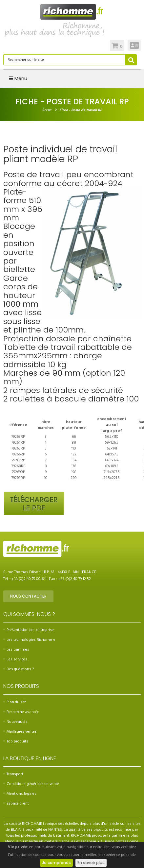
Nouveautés (15, 722)
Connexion (134, 45)
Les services (15, 659)
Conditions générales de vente (31, 784)
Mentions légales (20, 794)
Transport (13, 774)
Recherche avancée (21, 712)
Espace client (16, 804)
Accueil (48, 110)
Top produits (16, 741)
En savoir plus (91, 863)
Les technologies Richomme (29, 640)
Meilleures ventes (20, 732)
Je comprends (56, 863)
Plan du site (15, 702)
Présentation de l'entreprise (29, 630)
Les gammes (16, 650)
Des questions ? (19, 669)
